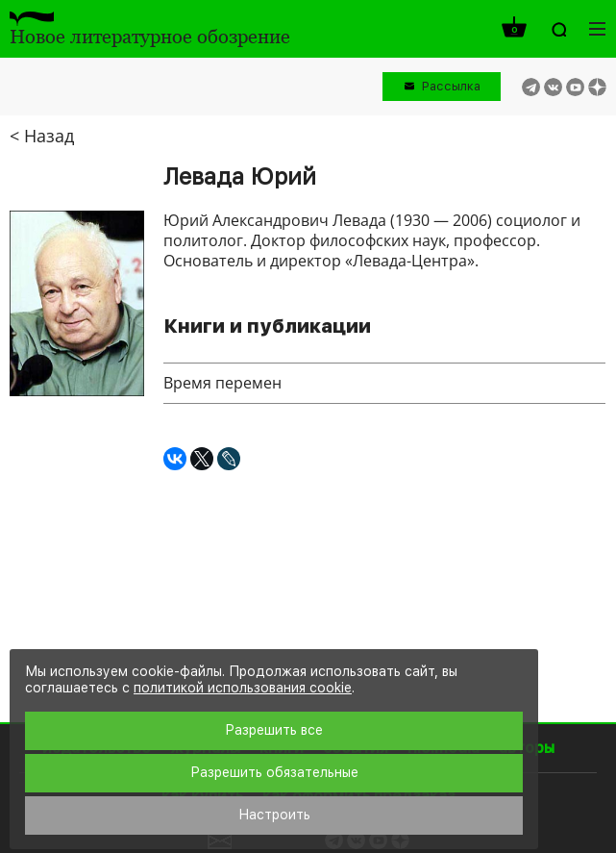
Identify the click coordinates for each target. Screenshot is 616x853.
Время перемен (222, 383)
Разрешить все (274, 730)
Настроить (274, 815)
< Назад (42, 136)
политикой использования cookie (243, 688)
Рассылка (451, 86)
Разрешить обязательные (274, 772)
